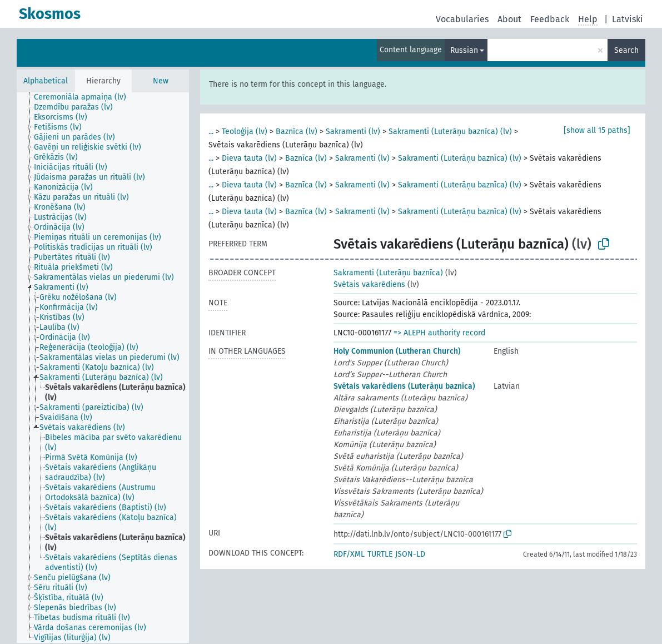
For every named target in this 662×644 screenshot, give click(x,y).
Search (626, 50)
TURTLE (380, 554)
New (161, 81)
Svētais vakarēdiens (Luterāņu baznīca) (404, 386)
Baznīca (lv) (297, 132)
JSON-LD (410, 554)
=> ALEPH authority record (439, 333)
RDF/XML (349, 554)
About (509, 19)
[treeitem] (85, 97)
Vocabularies (462, 19)
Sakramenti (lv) (353, 132)
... (211, 132)
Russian (464, 50)
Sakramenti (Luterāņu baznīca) (388, 273)
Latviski (628, 19)
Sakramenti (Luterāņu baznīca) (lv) (450, 132)
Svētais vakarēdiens (369, 284)
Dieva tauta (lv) (249, 158)
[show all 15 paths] (597, 130)
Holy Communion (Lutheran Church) (397, 351)
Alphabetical (46, 81)
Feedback (550, 19)
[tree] (103, 368)
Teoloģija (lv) (245, 132)
